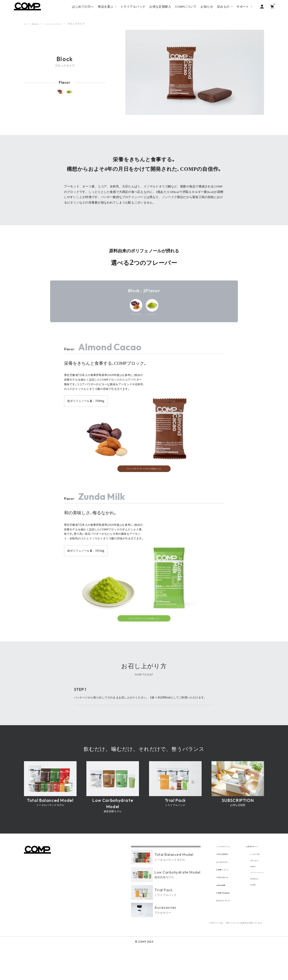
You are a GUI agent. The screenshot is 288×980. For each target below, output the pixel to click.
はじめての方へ (201, 896)
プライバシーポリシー (250, 911)
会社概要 (242, 926)
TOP (26, 24)
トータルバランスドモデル (67, 24)
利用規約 (242, 903)
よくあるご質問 (246, 887)
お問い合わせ (245, 895)
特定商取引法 (245, 918)
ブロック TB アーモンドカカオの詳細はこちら (144, 488)
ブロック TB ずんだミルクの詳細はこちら (144, 645)
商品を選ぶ (40, 24)
